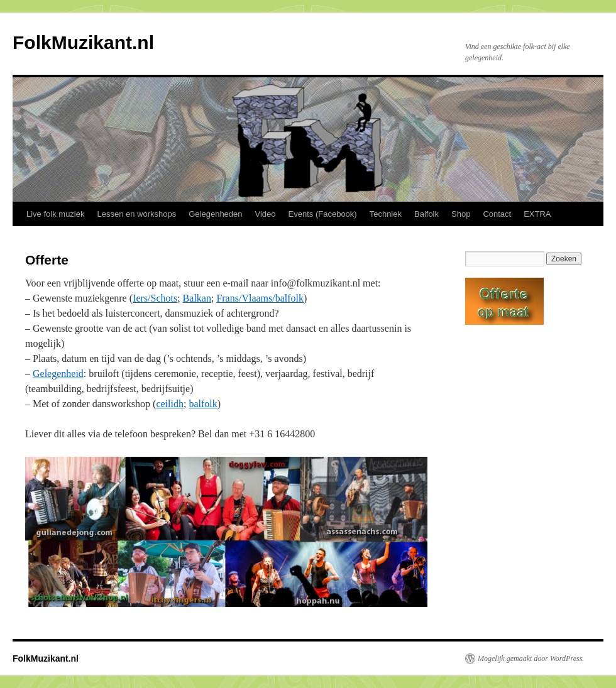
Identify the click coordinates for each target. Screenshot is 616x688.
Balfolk (426, 214)
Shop (461, 214)
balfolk (203, 404)
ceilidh (170, 404)
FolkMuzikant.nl (83, 42)
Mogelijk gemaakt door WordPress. (531, 658)
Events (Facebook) (323, 214)
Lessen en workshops (136, 214)
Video (266, 214)
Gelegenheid (58, 374)
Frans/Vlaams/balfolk (260, 298)
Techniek (386, 214)
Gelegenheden (215, 214)
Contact (497, 214)
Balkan (197, 298)
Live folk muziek (55, 214)
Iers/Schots (155, 298)
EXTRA (537, 214)
